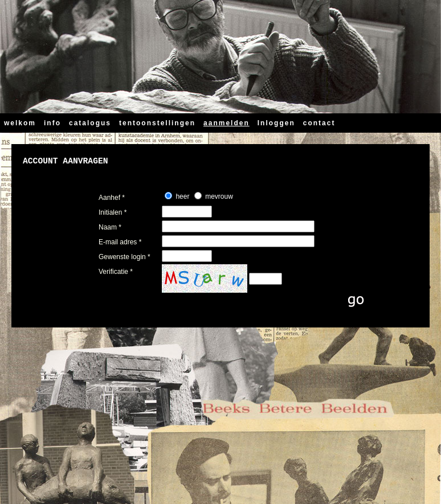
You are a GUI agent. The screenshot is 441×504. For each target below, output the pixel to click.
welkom (20, 123)
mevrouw (219, 196)
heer (182, 196)
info (52, 123)
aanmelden (226, 123)
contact (319, 123)
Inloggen (276, 123)
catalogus (90, 123)
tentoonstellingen (157, 123)
